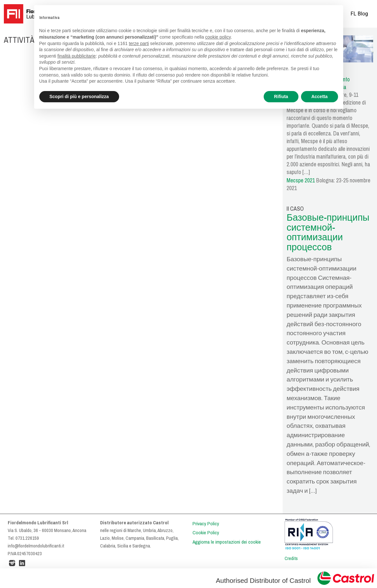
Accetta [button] (320, 96)
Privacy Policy (206, 524)
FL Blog (359, 14)
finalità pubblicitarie (76, 56)
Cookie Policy (206, 533)
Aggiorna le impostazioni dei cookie (227, 542)
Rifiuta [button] (281, 96)
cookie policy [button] (218, 37)
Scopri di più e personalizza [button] (79, 96)
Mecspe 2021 (301, 180)
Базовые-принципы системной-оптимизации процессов (328, 232)
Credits (291, 558)
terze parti (139, 43)
